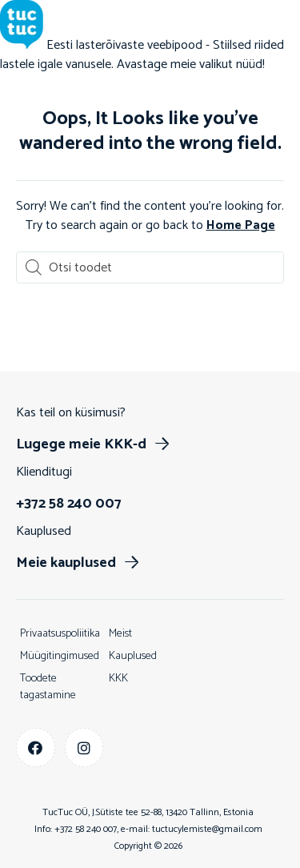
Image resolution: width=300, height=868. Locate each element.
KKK (118, 679)
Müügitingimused (60, 656)
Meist (120, 634)
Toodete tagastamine (48, 687)
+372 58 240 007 (86, 829)
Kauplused (133, 656)
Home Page (241, 225)
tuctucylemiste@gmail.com (207, 829)
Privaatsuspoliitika (60, 634)
